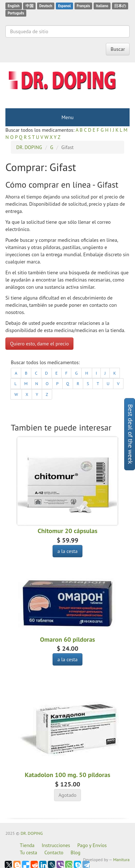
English (13, 6)
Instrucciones (56, 845)
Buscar (118, 49)
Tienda (27, 845)
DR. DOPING (32, 833)
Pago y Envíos (92, 845)
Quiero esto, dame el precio (39, 344)
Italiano (102, 6)
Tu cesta (28, 852)
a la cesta (67, 551)
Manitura (121, 860)
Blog (75, 852)
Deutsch (46, 6)
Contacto (54, 852)
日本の (120, 6)
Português (16, 13)
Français (83, 6)
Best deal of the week (130, 434)
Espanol (64, 6)
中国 (30, 6)
